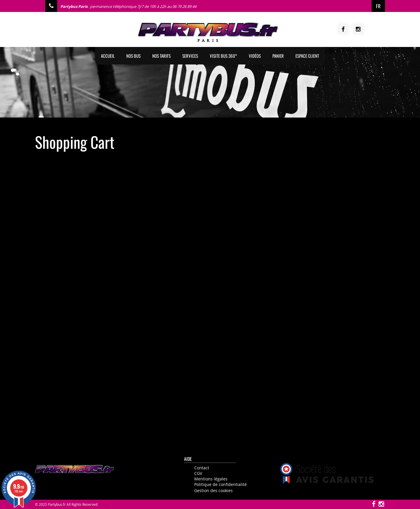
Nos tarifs (161, 56)
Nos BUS (133, 56)
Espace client (307, 56)
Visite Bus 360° (223, 56)
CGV (198, 473)
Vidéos (255, 56)
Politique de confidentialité (220, 484)
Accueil (108, 56)
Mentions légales (211, 479)
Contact (202, 468)
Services (190, 56)
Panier (278, 56)
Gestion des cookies (213, 490)
